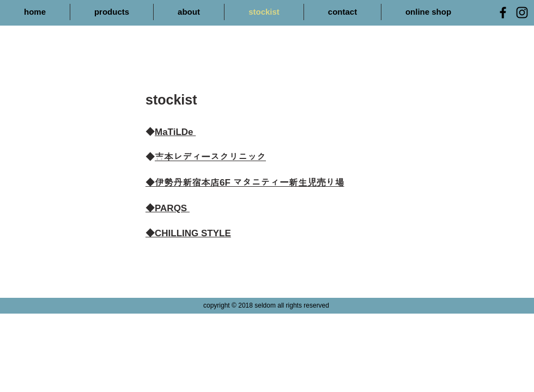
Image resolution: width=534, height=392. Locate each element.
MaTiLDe (175, 132)
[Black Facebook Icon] (503, 13)
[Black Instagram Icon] (522, 13)
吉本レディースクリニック (210, 157)
